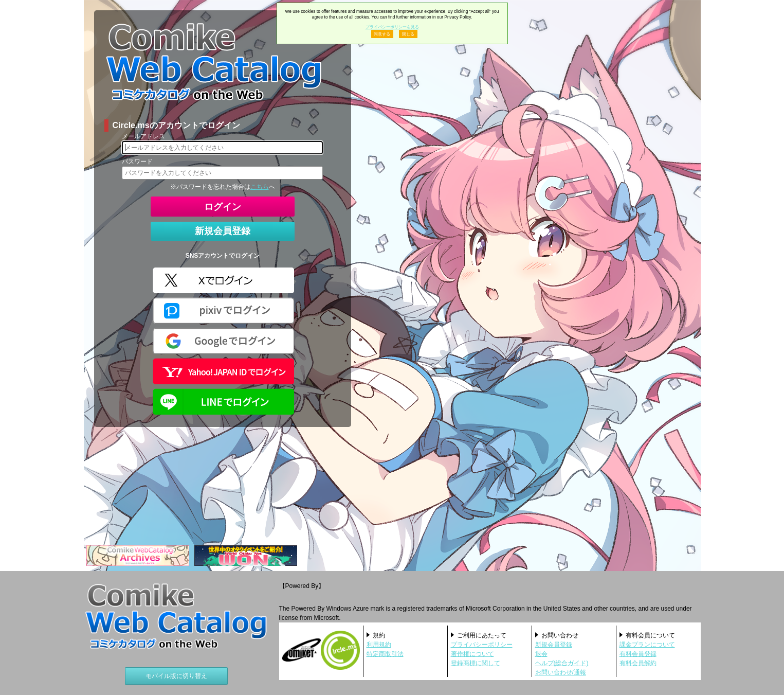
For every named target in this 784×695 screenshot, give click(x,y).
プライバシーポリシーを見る (392, 27)
